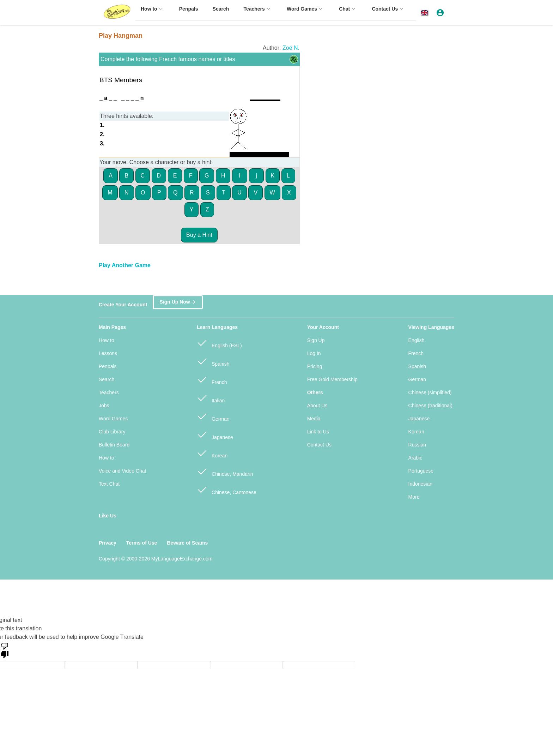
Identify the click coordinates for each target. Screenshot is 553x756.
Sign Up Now (178, 301)
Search (107, 379)
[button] (426, 13)
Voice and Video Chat (122, 471)
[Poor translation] (5, 650)
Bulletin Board (114, 445)
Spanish (213, 361)
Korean (212, 453)
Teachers (109, 392)
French (212, 379)
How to (107, 340)
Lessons (108, 353)
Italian (211, 398)
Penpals (108, 366)
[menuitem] (153, 12)
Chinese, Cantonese (227, 489)
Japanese (215, 434)
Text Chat (109, 484)
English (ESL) (219, 343)
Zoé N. (291, 48)
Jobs (104, 406)
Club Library (112, 432)
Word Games (113, 419)
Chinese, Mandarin (225, 471)
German (213, 416)
